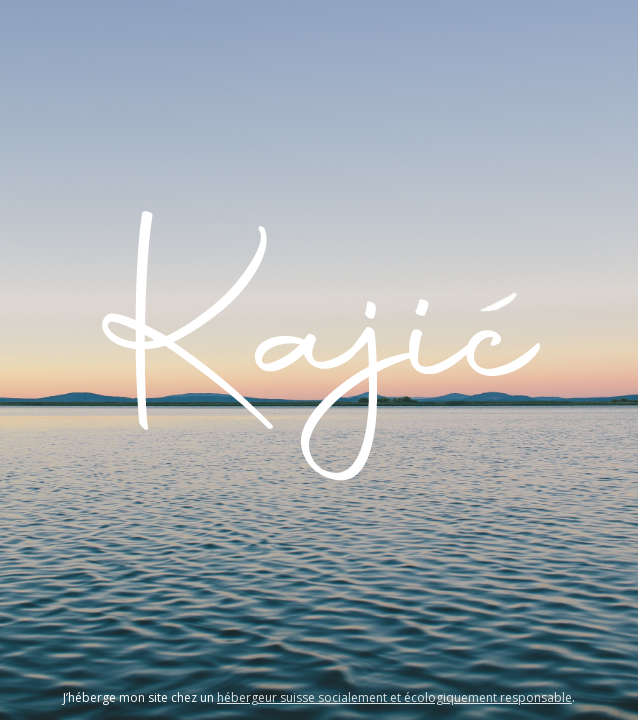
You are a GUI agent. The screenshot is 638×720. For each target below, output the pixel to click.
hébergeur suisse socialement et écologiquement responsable (394, 697)
